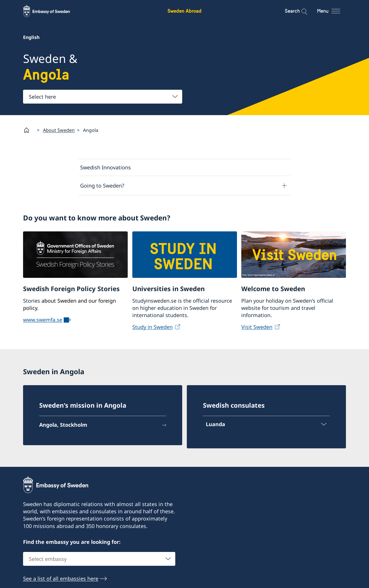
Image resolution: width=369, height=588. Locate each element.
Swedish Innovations (106, 167)
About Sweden (59, 130)
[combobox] (103, 97)
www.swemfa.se (43, 319)
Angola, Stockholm (63, 425)
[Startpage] (29, 130)
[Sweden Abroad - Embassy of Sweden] (52, 11)
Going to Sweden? (102, 185)
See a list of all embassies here (61, 578)
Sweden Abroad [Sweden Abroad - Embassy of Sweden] (184, 11)
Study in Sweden (153, 327)
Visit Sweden (257, 327)
